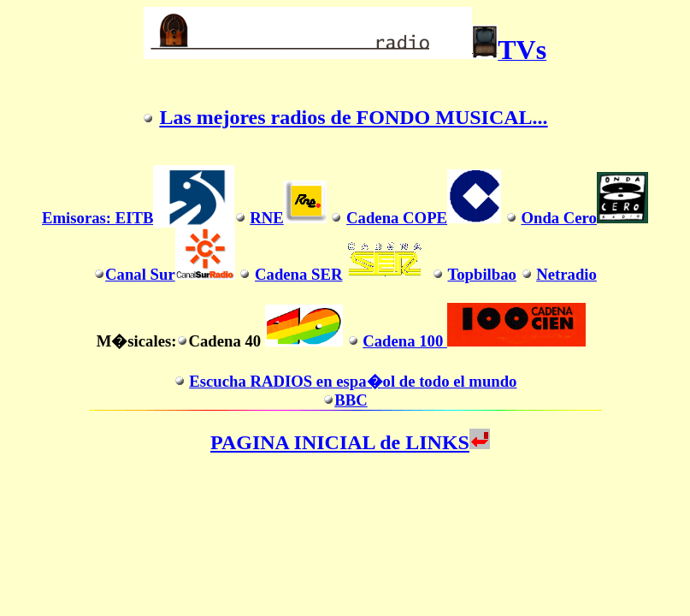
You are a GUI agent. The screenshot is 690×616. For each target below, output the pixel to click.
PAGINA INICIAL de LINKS (350, 442)
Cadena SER (341, 274)
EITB (135, 218)
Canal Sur (170, 274)
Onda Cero (584, 218)
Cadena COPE (424, 218)
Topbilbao (481, 274)
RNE (288, 218)
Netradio (566, 274)
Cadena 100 (474, 341)
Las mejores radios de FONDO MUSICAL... (353, 117)
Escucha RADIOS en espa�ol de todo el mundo (353, 381)
